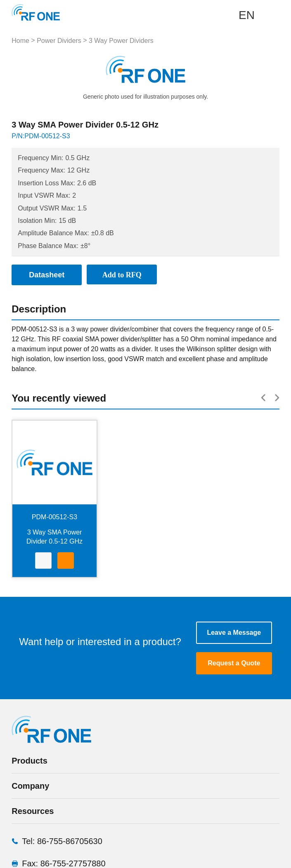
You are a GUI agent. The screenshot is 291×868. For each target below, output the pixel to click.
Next (206, 69)
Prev (85, 69)
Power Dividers (59, 41)
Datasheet (43, 561)
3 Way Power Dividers (121, 41)
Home (20, 41)
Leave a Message (234, 633)
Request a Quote (234, 663)
